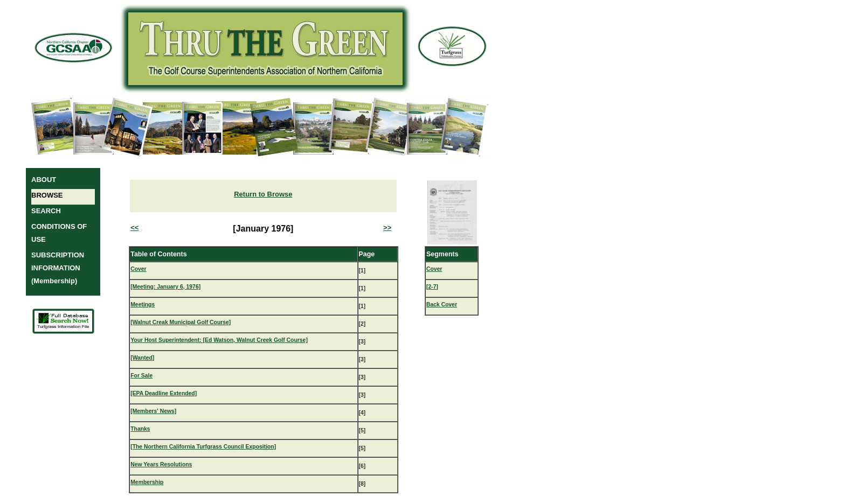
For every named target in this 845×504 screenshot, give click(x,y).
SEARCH (46, 211)
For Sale (141, 376)
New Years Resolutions (161, 464)
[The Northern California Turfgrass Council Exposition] (203, 447)
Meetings (143, 304)
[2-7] (432, 287)
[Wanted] (142, 358)
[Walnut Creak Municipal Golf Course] (181, 322)
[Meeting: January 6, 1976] (165, 287)
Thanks (140, 429)
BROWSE (47, 195)
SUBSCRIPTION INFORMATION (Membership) (58, 268)
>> (387, 227)
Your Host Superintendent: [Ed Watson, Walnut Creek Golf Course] (219, 340)
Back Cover (442, 304)
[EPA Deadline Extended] (164, 393)
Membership (147, 482)
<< (134, 227)
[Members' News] (153, 411)
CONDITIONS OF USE (59, 233)
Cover (138, 269)
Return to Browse (263, 194)
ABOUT (44, 180)
